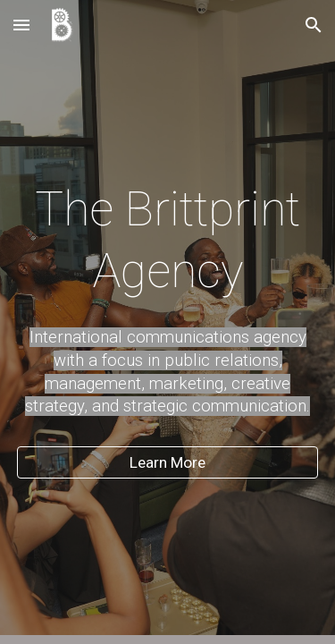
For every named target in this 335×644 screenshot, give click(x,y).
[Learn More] (168, 463)
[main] (168, 239)
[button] (21, 25)
